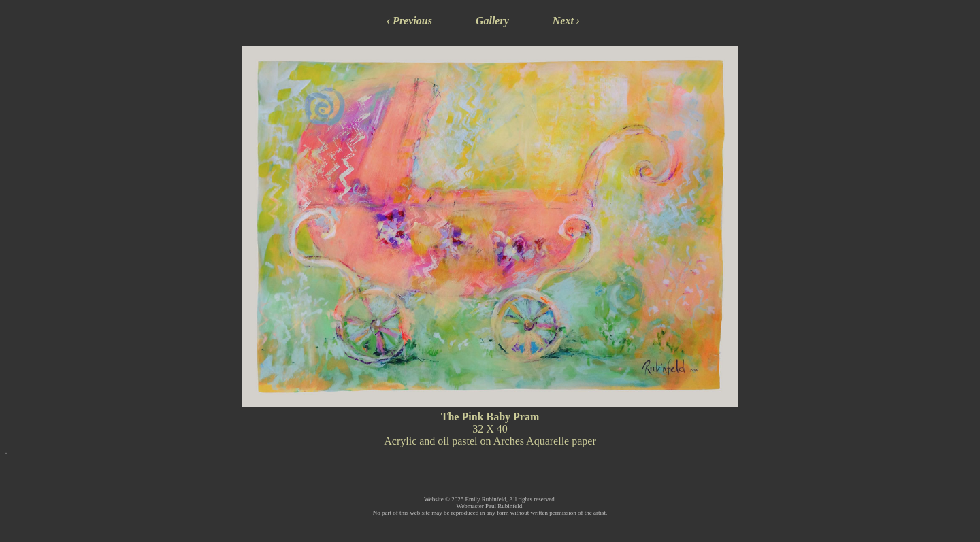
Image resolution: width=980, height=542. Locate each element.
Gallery (492, 21)
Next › (566, 21)
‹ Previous (409, 21)
